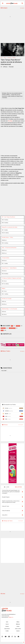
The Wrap (10, 121)
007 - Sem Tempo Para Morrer (8, 217)
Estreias (7, 626)
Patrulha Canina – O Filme (7, 237)
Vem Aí (7, 624)
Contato (7, 631)
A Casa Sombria (5, 258)
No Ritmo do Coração (7, 299)
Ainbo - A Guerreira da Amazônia (9, 248)
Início (2, 58)
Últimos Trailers (5, 351)
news (5, 58)
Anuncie (18, 631)
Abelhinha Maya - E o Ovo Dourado (9, 309)
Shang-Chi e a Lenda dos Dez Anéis (10, 227)
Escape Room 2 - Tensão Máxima (9, 268)
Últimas (5, 425)
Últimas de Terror (7, 521)
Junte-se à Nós (18, 629)
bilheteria (14, 58)
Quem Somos (7, 629)
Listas (3, 594)
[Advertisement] (12, 31)
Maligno (4, 288)
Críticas (18, 626)
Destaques (4, 8)
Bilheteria (18, 624)
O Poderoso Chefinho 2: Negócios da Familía (12, 278)
